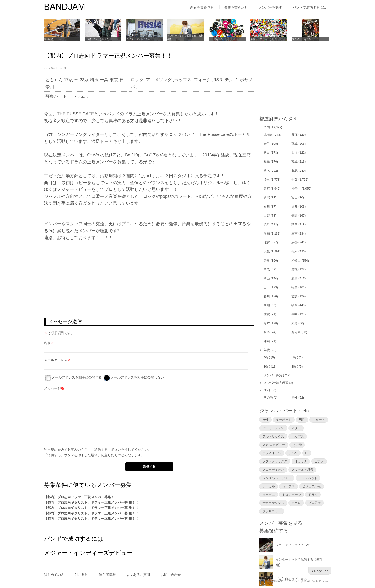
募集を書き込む (236, 7)
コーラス (288, 486)
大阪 (267, 251)
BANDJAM (65, 7)
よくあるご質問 (138, 575)
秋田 (267, 152)
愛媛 (294, 296)
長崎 (294, 314)
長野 (294, 216)
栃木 (267, 171)
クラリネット (272, 511)
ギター (296, 428)
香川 (267, 296)
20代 (267, 357)
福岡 (294, 305)
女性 (265, 420)
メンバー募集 (273, 375)
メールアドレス (56, 360)
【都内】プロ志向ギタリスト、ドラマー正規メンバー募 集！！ (91, 502)
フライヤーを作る (303, 39)
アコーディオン (273, 470)
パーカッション (273, 428)
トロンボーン (292, 495)
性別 (267, 390)
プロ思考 (314, 503)
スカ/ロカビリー (274, 445)
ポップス (298, 436)
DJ (307, 453)
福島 (267, 162)
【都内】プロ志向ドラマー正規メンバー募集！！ (81, 497)
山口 (267, 287)
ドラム (313, 495)
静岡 (294, 224)
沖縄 (267, 341)
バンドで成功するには (309, 7)
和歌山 (296, 260)
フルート (319, 420)
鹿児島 (296, 332)
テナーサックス (273, 503)
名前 (47, 343)
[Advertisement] (149, 279)
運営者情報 (107, 575)
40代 (295, 366)
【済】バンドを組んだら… (100, 39)
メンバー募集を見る (281, 523)
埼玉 (267, 179)
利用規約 (51, 449)
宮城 (294, 144)
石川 (267, 206)
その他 (268, 398)
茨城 (294, 162)
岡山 (267, 278)
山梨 (267, 216)
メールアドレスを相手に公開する (77, 377)
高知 (267, 305)
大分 (294, 323)
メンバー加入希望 (276, 383)
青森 (294, 135)
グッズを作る (218, 39)
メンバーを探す (270, 7)
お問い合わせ (171, 575)
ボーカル (269, 486)
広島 (294, 278)
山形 (294, 152)
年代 (267, 350)
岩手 (267, 144)
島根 (294, 269)
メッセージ (52, 388)
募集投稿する (274, 531)
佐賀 (267, 314)
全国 (267, 127)
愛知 (267, 233)
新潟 (267, 197)
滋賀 (267, 242)
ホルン (293, 453)
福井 (294, 206)
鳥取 (267, 269)
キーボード (284, 420)
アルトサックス (273, 436)
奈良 (267, 260)
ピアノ (319, 461)
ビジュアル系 (311, 486)
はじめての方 (54, 575)
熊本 (267, 323)
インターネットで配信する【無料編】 (187, 37)
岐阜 (267, 224)
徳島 (294, 287)
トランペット (308, 478)
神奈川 (296, 189)
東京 (267, 189)
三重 (294, 233)
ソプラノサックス (275, 461)
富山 (294, 197)
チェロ (296, 503)
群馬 (294, 171)
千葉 (294, 179)
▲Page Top (320, 571)
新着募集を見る (202, 7)
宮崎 (267, 332)
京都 (294, 242)
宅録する (49, 39)
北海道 (268, 135)
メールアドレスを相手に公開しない (137, 377)
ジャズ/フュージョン (277, 478)
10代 (295, 357)
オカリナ (301, 461)
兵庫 (294, 251)
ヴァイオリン (272, 453)
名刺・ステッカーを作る (265, 39)
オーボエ (269, 495)
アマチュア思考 (302, 470)
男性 (294, 398)
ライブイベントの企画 (139, 39)
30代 (267, 366)
